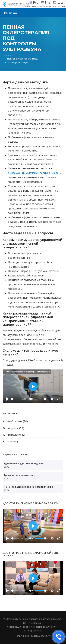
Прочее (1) (14, 441)
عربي (60, 2)
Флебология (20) (17, 421)
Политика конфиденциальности (33, 636)
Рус (36, 2)
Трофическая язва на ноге (19, 475)
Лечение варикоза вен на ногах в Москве (28, 487)
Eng (47, 2)
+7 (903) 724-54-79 (33, 631)
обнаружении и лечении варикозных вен (34, 173)
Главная (7, 55)
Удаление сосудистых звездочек (23, 463)
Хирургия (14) (15, 428)
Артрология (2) (16, 435)
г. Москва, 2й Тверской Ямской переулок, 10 (31, 627)
